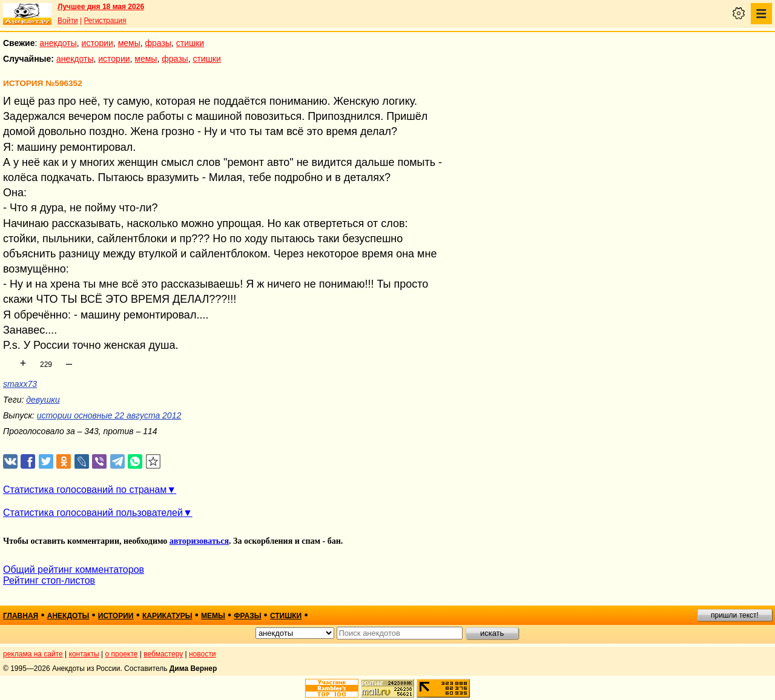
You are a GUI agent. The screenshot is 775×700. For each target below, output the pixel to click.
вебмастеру (163, 654)
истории (97, 43)
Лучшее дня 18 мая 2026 (101, 7)
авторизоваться (199, 541)
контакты (84, 654)
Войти (68, 21)
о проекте (122, 654)
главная (21, 616)
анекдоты (58, 43)
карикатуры (167, 616)
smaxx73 (20, 384)
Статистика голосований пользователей (93, 513)
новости (202, 654)
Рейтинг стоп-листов (49, 580)
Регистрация (105, 21)
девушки (43, 400)
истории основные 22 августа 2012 (109, 415)
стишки (190, 43)
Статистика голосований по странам (85, 490)
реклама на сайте (33, 654)
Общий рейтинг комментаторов (74, 570)
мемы (129, 43)
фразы (158, 43)
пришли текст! (735, 615)
